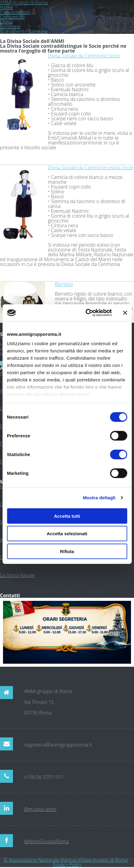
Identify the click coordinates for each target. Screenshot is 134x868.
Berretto (64, 284)
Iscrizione (10, 27)
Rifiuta (67, 551)
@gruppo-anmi (40, 809)
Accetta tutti (67, 516)
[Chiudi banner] (125, 313)
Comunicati (12, 17)
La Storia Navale (17, 575)
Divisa (6, 22)
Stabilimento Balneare (24, 31)
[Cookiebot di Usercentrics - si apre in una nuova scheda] (86, 313)
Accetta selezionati (67, 534)
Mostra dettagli (99, 498)
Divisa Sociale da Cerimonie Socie (84, 56)
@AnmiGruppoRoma (46, 841)
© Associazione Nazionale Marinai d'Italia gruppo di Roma (66, 860)
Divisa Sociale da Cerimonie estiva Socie (91, 167)
